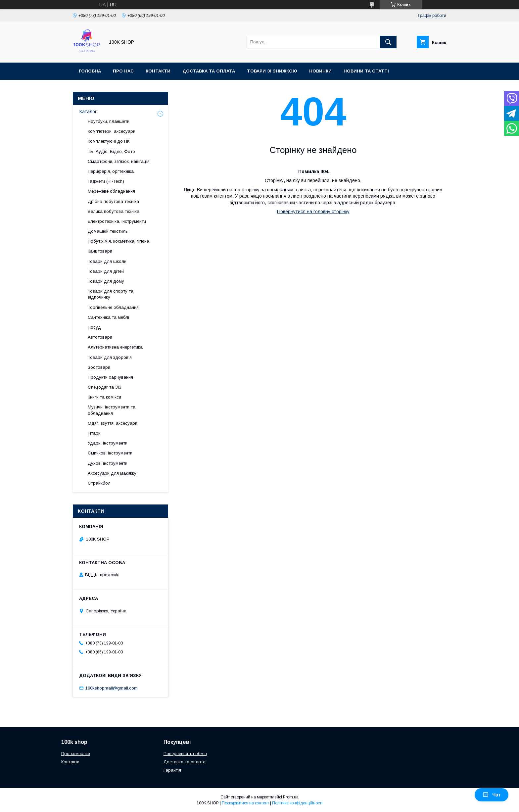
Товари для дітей (106, 271)
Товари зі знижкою (272, 71)
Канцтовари (100, 251)
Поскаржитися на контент (245, 803)
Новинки (320, 71)
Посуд (94, 327)
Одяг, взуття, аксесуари (113, 423)
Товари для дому (106, 281)
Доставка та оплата (209, 71)
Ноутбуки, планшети (109, 121)
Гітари (94, 433)
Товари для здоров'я (110, 357)
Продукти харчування (110, 377)
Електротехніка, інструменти (117, 221)
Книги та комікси (104, 397)
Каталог (88, 112)
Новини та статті (366, 71)
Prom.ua (291, 797)
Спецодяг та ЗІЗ (105, 387)
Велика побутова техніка (114, 211)
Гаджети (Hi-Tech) (106, 181)
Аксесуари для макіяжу (112, 473)
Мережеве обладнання (111, 191)
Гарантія (172, 770)
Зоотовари (99, 367)
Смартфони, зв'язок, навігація (119, 161)
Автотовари (100, 337)
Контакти (158, 71)
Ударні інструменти (108, 443)
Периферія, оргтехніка (111, 171)
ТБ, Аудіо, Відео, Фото (111, 151)
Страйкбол (99, 483)
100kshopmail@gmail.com (112, 688)
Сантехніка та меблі (108, 317)
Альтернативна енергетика (115, 347)
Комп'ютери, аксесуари (112, 131)
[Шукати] (388, 42)
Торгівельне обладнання (113, 307)
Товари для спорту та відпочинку (111, 294)
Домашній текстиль (108, 231)
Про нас (123, 71)
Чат (492, 795)
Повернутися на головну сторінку (313, 212)
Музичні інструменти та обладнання (112, 410)
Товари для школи (107, 261)
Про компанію (76, 754)
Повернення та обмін (185, 754)
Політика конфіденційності (297, 803)
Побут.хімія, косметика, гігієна (118, 241)
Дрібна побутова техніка (113, 201)
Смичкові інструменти (110, 453)
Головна (90, 71)
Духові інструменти (108, 463)
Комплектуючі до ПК (109, 141)
